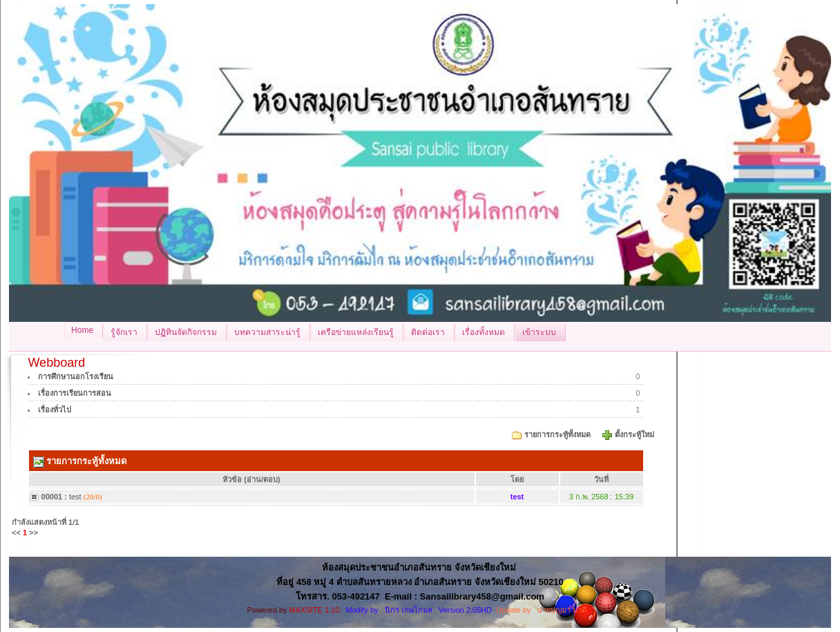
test (75, 497)
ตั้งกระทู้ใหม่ (636, 434)
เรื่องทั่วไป (55, 410)
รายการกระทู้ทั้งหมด (557, 434)
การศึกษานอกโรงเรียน (76, 376)
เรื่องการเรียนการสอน (75, 393)
